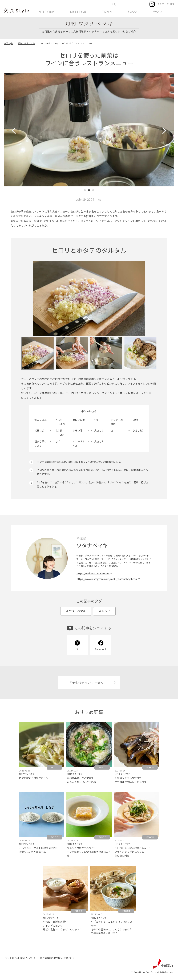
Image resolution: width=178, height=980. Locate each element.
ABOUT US (166, 4)
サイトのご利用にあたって (19, 958)
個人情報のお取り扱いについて (56, 958)
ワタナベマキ (77, 611)
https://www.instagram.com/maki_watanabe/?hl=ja (107, 579)
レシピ (106, 611)
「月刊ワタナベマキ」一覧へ (86, 683)
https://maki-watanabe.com (93, 573)
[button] (85, 190)
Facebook (101, 649)
